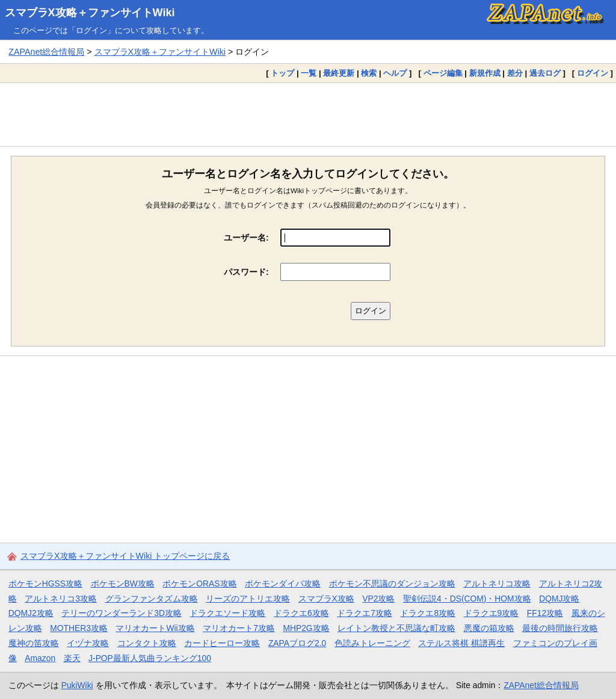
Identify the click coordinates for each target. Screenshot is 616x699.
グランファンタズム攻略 (152, 599)
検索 (369, 73)
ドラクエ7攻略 (365, 613)
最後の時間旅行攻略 (560, 628)
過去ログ (545, 73)
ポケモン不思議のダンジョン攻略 (392, 584)
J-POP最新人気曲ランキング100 (150, 658)
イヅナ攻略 (88, 643)
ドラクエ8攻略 (428, 613)
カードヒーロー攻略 (222, 643)
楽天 (72, 658)
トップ (282, 73)
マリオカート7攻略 (239, 628)
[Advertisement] (308, 114)
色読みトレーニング (372, 643)
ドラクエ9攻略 (491, 613)
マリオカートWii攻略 (155, 628)
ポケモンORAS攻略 (199, 584)
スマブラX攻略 (326, 599)
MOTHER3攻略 (79, 628)
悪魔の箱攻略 (489, 628)
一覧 (309, 73)
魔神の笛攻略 (34, 643)
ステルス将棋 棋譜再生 (461, 643)
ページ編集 (443, 73)
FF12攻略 (545, 613)
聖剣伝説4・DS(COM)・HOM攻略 (467, 599)
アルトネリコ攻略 (497, 584)
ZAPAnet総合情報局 (46, 52)
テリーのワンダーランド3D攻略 (122, 613)
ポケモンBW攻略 (123, 584)
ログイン (593, 73)
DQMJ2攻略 (31, 613)
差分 (515, 73)
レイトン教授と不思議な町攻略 (396, 628)
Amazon (40, 658)
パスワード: (246, 272)
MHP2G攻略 (306, 628)
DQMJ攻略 (559, 599)
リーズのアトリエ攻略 (248, 599)
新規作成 (485, 73)
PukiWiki (77, 685)
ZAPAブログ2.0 (297, 643)
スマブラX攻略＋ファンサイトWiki (90, 13)
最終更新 (339, 73)
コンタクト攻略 (147, 643)
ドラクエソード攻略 (227, 613)
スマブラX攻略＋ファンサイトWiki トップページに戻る (125, 556)
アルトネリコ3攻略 (61, 599)
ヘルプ (395, 73)
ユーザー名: (246, 238)
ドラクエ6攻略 (301, 613)
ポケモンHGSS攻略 (45, 584)
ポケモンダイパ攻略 (283, 584)
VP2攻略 (378, 599)
